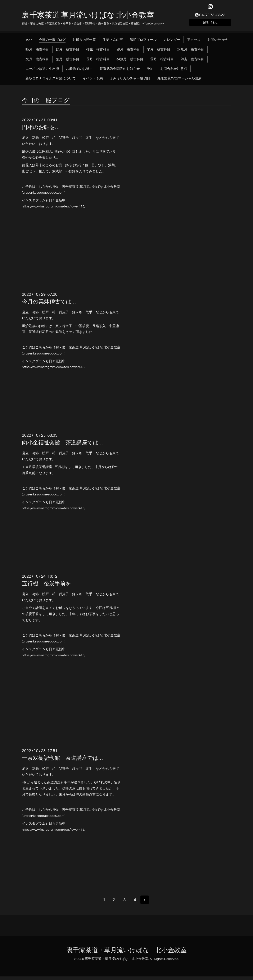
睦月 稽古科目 (37, 52)
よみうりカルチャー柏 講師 (130, 82)
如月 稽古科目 (68, 52)
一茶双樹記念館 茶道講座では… (62, 761)
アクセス (194, 43)
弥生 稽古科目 (98, 52)
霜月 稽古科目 (162, 62)
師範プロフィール (143, 43)
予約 (150, 72)
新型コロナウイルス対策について (51, 82)
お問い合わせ (210, 24)
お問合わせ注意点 (174, 72)
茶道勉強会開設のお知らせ (120, 72)
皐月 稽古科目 (159, 52)
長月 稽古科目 (98, 62)
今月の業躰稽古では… (49, 305)
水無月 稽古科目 (191, 52)
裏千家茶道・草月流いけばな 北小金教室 (127, 954)
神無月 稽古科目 (130, 62)
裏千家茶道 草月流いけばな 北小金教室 (88, 18)
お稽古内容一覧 (84, 43)
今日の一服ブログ (52, 43)
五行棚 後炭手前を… (49, 587)
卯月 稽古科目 (128, 52)
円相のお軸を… (41, 130)
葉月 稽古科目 (68, 62)
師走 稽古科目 (192, 62)
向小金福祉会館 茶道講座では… (62, 446)
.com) (61, 196)
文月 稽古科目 (37, 62)
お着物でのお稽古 (79, 72)
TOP (29, 43)
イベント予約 (93, 82)
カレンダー (172, 43)
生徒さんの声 (113, 43)
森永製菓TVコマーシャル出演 (179, 82)
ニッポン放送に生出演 (42, 72)
